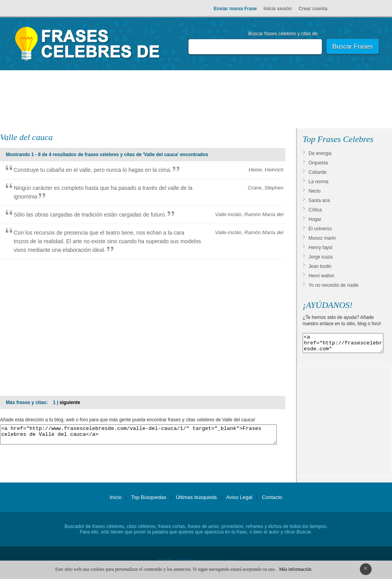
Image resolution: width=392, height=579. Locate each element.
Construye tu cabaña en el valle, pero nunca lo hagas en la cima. (93, 170)
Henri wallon (321, 276)
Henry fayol (320, 248)
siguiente (70, 402)
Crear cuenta (313, 9)
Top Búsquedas (149, 501)
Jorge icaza (320, 257)
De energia (320, 153)
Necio (315, 191)
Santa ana (319, 200)
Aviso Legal (239, 501)
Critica (315, 210)
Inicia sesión (278, 9)
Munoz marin (322, 238)
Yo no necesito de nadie (334, 285)
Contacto (272, 501)
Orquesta (318, 163)
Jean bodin (320, 266)
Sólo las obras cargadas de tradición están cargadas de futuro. (90, 215)
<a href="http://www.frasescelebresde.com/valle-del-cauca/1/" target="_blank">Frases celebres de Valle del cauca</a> (138, 436)
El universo (320, 229)
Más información (295, 569)
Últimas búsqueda (196, 501)
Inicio (116, 501)
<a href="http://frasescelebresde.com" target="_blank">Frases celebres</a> (343, 345)
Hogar (315, 219)
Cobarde (318, 172)
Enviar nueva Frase (235, 9)
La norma (318, 182)
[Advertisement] (196, 101)
